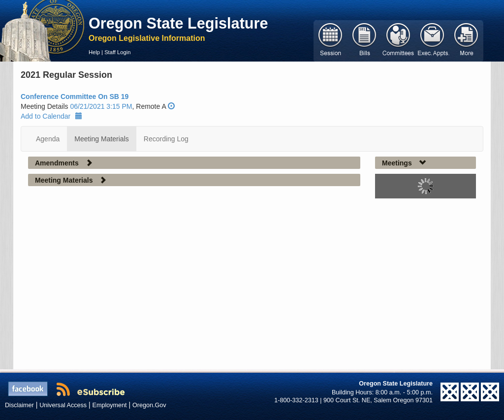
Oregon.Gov (149, 405)
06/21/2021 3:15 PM (101, 106)
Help (94, 52)
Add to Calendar (51, 116)
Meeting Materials (102, 139)
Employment (110, 405)
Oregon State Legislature (178, 23)
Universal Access (63, 405)
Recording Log (166, 139)
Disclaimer (19, 405)
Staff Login (117, 52)
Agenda (48, 139)
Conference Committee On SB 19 (75, 97)
